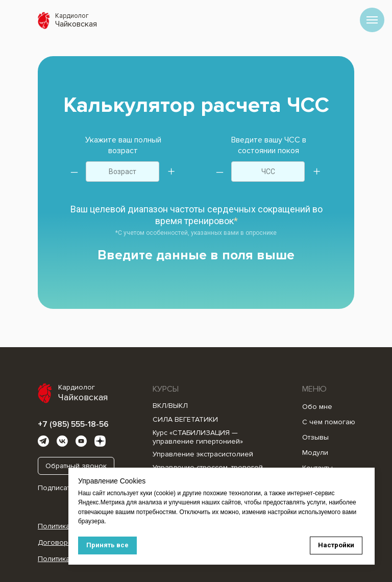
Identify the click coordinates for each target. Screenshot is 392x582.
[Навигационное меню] (372, 20)
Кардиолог (72, 16)
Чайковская (76, 24)
